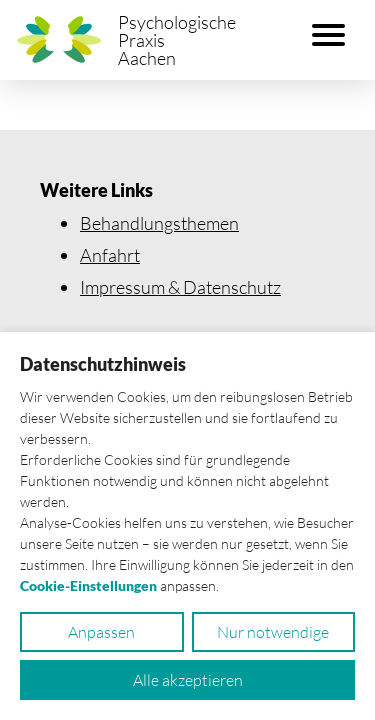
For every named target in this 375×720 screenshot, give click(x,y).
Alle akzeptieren (188, 680)
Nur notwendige (273, 632)
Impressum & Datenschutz (180, 287)
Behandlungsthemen (159, 223)
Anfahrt (110, 255)
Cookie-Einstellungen (88, 585)
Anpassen (101, 632)
